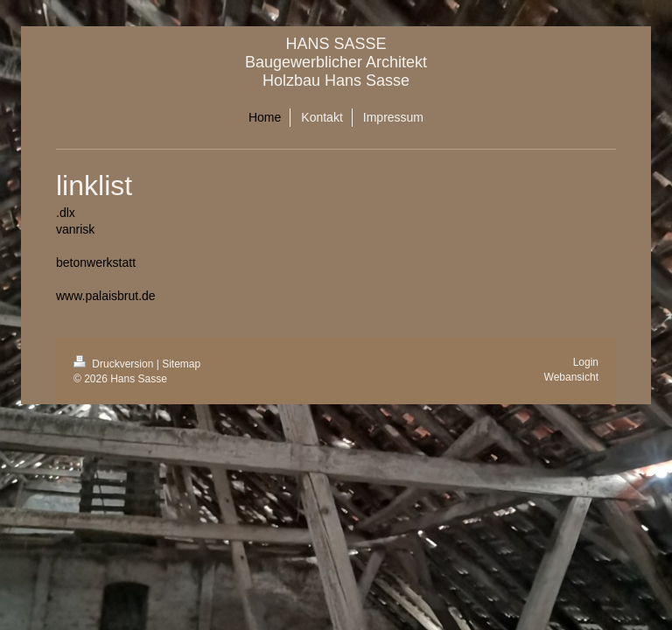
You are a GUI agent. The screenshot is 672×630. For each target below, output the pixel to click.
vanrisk (75, 229)
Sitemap (181, 364)
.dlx (66, 213)
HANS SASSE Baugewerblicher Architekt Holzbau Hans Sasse (336, 62)
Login (586, 362)
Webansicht (571, 377)
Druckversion (115, 364)
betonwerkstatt (96, 262)
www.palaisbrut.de (106, 296)
